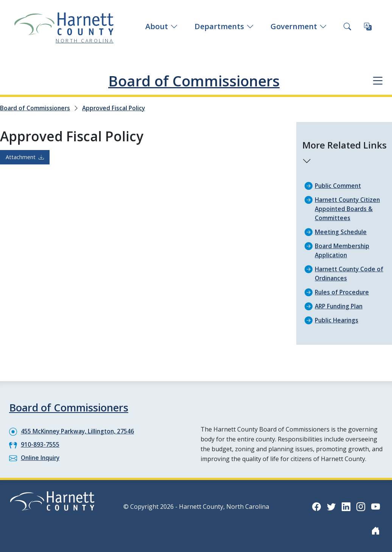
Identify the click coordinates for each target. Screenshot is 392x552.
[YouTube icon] (375, 506)
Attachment (25, 157)
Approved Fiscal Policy (116, 108)
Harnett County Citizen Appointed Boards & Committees (349, 209)
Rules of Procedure (343, 292)
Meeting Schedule (341, 232)
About (162, 26)
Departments (224, 26)
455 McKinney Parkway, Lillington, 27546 (79, 431)
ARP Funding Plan (340, 306)
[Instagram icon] (360, 506)
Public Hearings (338, 320)
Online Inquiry (41, 458)
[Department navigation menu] (377, 81)
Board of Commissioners (194, 80)
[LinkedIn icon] (345, 506)
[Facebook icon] (315, 506)
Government (299, 26)
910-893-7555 (40, 444)
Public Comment (339, 186)
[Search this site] (347, 27)
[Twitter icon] (330, 506)
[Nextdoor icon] (375, 530)
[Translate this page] (368, 27)
